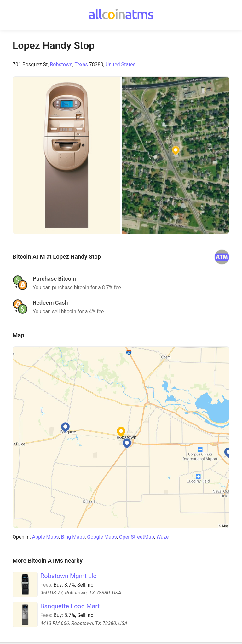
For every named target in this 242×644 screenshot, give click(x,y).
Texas (81, 64)
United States (121, 64)
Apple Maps (46, 537)
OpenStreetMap (137, 537)
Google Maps (102, 537)
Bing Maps (73, 537)
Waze (162, 537)
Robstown (61, 64)
